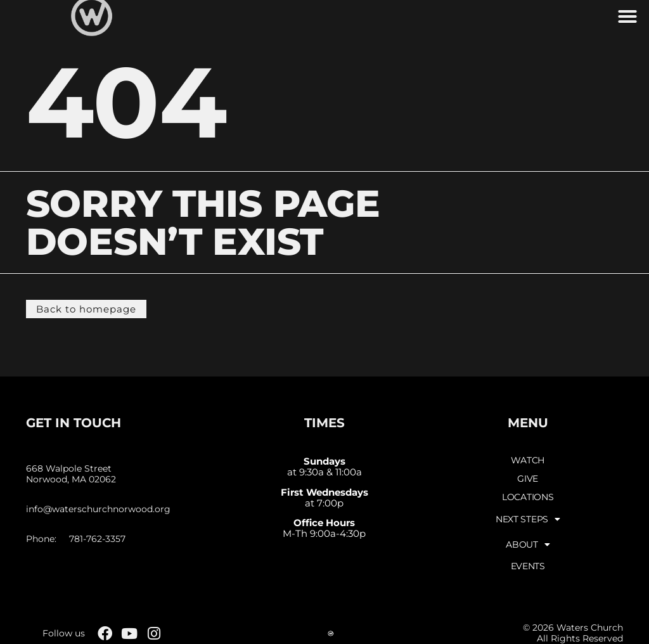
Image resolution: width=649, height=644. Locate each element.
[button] (627, 16)
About (528, 544)
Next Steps (528, 519)
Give (528, 479)
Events (528, 566)
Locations (528, 497)
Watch (528, 460)
